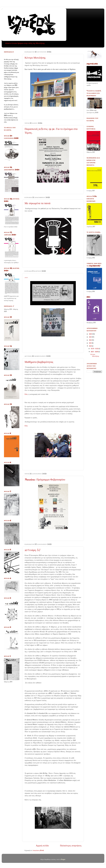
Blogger (63, 859)
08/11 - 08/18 (95, 352)
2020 (91, 334)
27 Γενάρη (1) (32, 550)
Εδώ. (26, 426)
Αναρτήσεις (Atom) (38, 850)
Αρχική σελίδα (42, 846)
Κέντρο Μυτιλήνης (35, 58)
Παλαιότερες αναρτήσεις (71, 846)
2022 (90, 340)
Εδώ (26, 394)
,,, (26, 277)
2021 (90, 337)
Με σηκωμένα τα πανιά (37, 203)
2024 (90, 346)
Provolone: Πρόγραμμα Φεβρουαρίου (45, 480)
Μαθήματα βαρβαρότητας (39, 362)
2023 (90, 343)
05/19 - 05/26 (95, 349)
